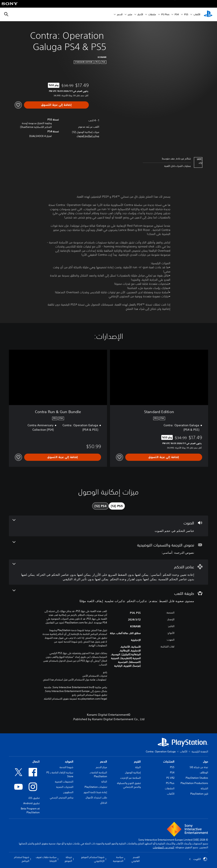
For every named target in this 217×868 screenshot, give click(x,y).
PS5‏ (186, 15)
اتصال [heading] (36, 762)
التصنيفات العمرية (64, 782)
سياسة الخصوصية (118, 859)
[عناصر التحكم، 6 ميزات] (108, 572)
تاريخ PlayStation (199, 794)
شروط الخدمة (66, 767)
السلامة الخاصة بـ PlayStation (98, 774)
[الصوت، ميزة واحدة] (108, 526)
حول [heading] (206, 762)
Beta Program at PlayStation (30, 810)
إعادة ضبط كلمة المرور (95, 792)
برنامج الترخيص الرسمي (62, 797)
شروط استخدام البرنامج (22, 859)
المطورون (68, 792)
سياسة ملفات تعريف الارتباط (46, 859)
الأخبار (140, 15)
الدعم (120, 15)
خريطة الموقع (68, 859)
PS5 (172, 767)
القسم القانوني (136, 859)
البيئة (138, 767)
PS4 (177, 15)
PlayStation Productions (194, 783)
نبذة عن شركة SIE (199, 767)
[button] (88, 136)
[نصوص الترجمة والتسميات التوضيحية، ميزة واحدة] (108, 548)
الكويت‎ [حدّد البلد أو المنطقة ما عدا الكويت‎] (198, 859)
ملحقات (152, 15)
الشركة (204, 788)
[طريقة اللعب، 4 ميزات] (108, 596)
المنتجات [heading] (169, 762)
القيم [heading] (137, 762)
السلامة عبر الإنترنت (130, 778)
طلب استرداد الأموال (96, 797)
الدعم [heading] (104, 762)
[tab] (117, 506)
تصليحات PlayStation (96, 787)
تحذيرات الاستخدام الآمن (95, 676)
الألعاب (197, 15)
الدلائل (104, 803)
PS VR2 (170, 778)
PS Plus (165, 15)
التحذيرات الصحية (65, 787)
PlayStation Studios (197, 778)
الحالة (104, 782)
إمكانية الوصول (133, 772)
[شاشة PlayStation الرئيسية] (208, 14)
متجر (130, 15)
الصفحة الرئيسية (200, 751)
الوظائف (204, 772)
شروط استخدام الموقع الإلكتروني (93, 859)
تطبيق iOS (34, 798)
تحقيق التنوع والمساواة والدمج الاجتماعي (129, 785)
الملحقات (170, 788)
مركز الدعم (101, 767)
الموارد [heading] (69, 762)
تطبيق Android (31, 803)
